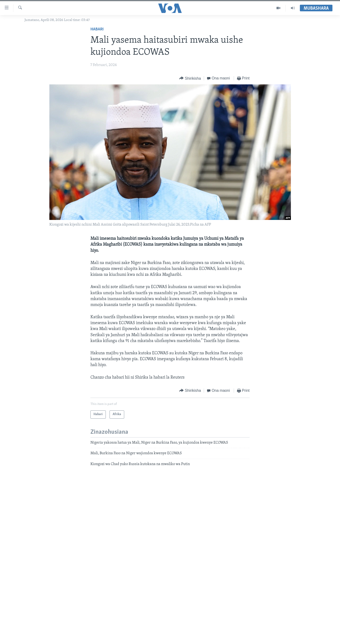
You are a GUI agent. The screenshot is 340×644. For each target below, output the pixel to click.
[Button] (190, 78)
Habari (97, 29)
